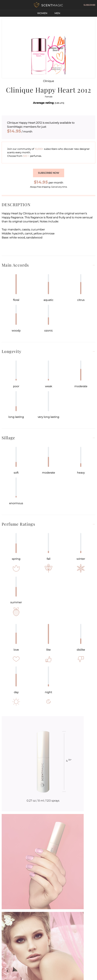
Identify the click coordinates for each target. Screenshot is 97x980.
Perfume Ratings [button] (18, 524)
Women (42, 13)
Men (57, 13)
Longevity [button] (12, 351)
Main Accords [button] (15, 265)
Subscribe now (49, 173)
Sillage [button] (8, 438)
